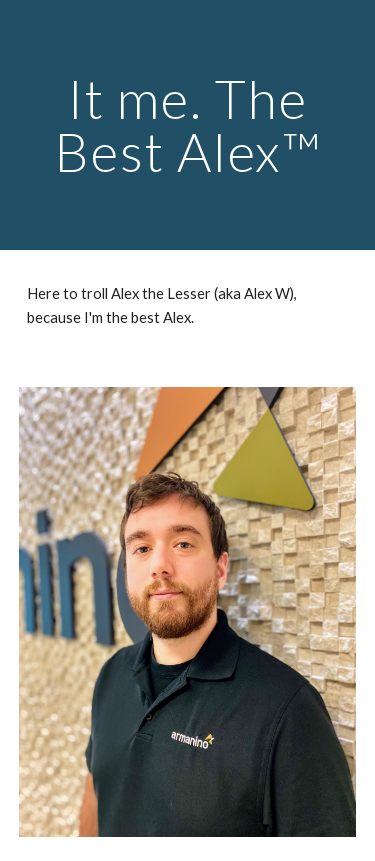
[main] (188, 125)
